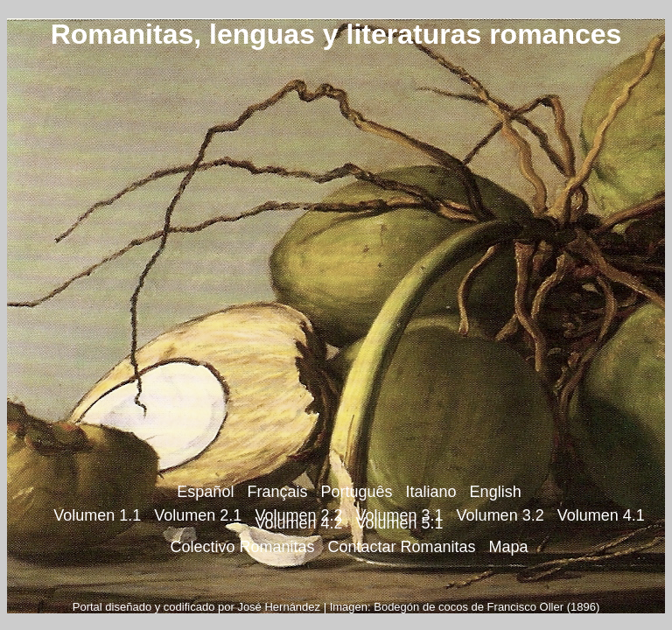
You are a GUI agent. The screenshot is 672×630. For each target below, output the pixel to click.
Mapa (509, 547)
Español (205, 492)
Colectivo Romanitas (242, 547)
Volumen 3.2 (500, 515)
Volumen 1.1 (97, 515)
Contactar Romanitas (401, 547)
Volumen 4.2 (298, 523)
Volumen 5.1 (400, 523)
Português (356, 492)
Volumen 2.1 (198, 515)
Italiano (431, 492)
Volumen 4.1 (601, 515)
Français (277, 492)
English (496, 492)
